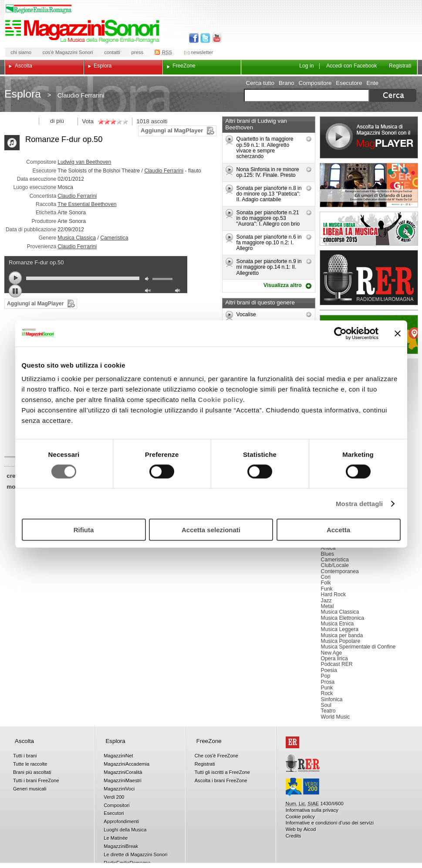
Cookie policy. (222, 400)
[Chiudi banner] (398, 333)
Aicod (310, 829)
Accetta (338, 530)
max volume (179, 292)
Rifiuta (84, 530)
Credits (294, 836)
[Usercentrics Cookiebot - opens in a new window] (340, 333)
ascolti (159, 121)
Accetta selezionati (211, 530)
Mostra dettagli (359, 503)
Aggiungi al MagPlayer (172, 130)
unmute (149, 292)
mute (149, 280)
